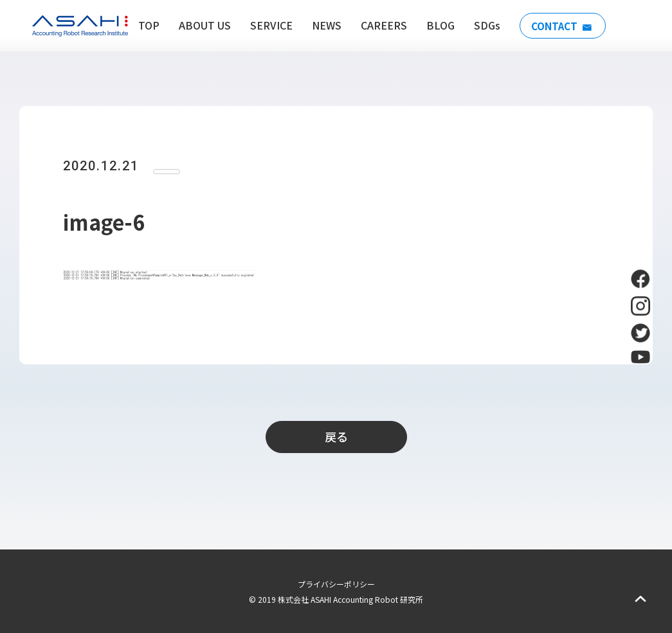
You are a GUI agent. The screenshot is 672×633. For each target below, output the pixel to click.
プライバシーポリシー (336, 584)
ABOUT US (201, 25)
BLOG (437, 25)
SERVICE (268, 25)
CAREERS (380, 25)
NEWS (323, 25)
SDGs (483, 25)
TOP (145, 25)
